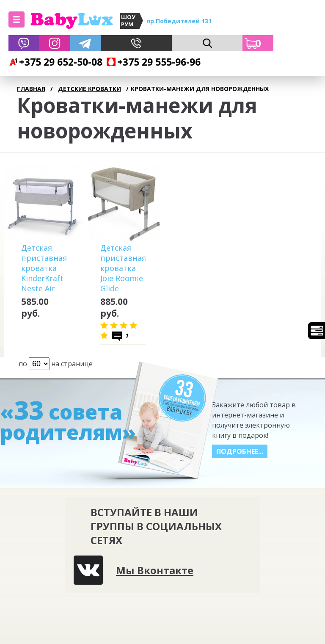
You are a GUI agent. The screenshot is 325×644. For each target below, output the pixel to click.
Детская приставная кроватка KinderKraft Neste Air (44, 268)
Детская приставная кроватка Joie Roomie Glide (123, 268)
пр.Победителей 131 (179, 21)
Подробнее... (240, 451)
